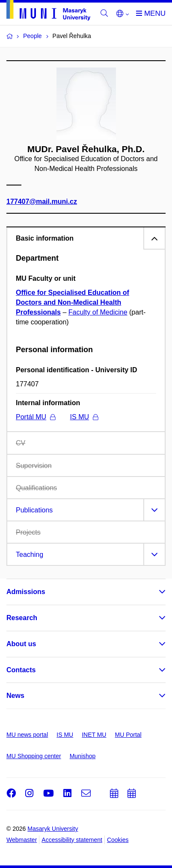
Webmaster (22, 840)
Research (22, 618)
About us (21, 644)
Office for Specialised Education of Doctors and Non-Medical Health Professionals (73, 302)
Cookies (118, 840)
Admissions (26, 592)
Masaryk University (53, 829)
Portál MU (36, 417)
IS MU (84, 417)
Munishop (83, 756)
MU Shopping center (34, 756)
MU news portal (27, 735)
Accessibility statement (72, 840)
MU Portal (128, 735)
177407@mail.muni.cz (42, 201)
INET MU (94, 735)
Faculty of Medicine (98, 312)
